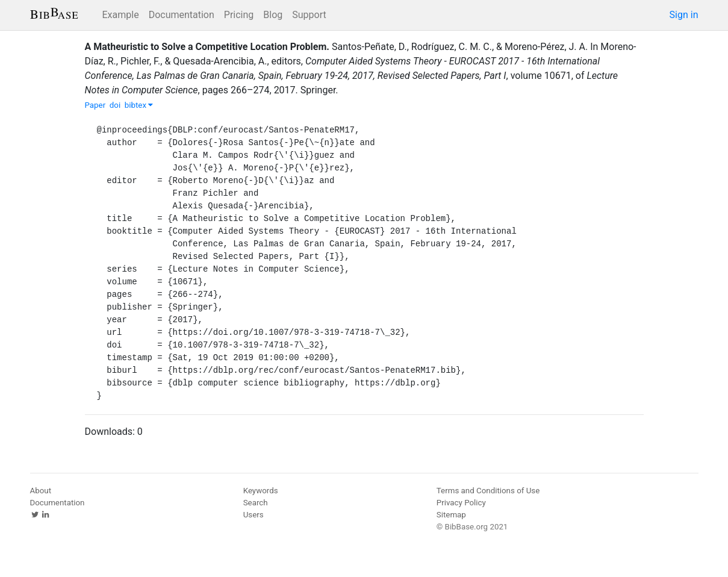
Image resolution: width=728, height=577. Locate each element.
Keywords (261, 491)
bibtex (139, 105)
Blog (273, 15)
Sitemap (451, 515)
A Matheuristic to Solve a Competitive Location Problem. (207, 47)
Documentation (182, 15)
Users (254, 515)
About (41, 491)
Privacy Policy (461, 503)
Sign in (684, 15)
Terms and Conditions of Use (488, 491)
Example (121, 15)
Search (256, 503)
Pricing (239, 15)
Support (309, 15)
